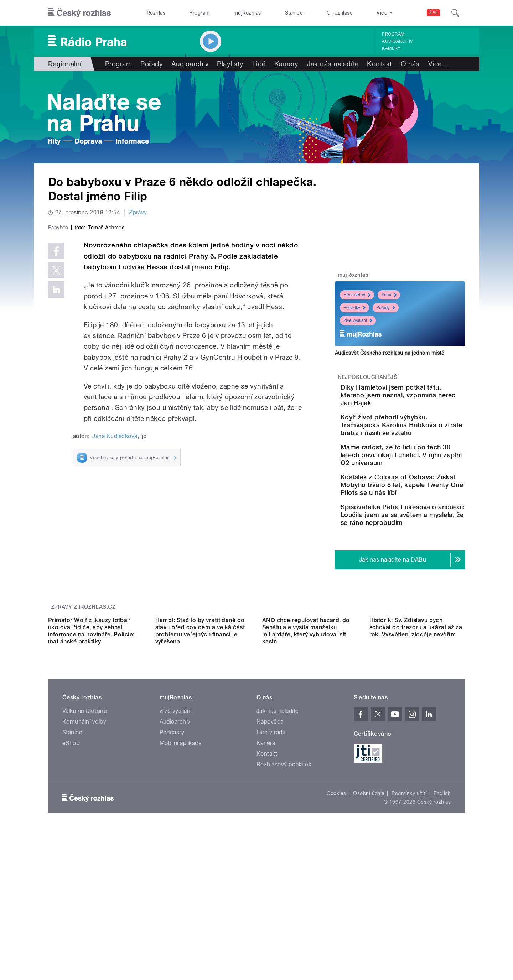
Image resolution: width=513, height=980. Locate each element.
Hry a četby (357, 295)
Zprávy (138, 212)
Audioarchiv (397, 41)
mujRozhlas (247, 13)
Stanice (294, 13)
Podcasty (172, 843)
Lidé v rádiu (272, 843)
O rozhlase (340, 13)
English (442, 904)
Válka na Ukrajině (85, 821)
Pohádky (354, 308)
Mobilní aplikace (181, 853)
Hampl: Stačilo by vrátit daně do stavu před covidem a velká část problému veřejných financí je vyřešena (200, 741)
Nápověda (270, 832)
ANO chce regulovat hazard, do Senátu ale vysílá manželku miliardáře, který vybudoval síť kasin (306, 741)
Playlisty (230, 64)
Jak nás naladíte (333, 64)
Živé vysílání (358, 320)
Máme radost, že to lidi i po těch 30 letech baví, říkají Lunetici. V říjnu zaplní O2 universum (422, 475)
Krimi (389, 295)
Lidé (259, 64)
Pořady (152, 64)
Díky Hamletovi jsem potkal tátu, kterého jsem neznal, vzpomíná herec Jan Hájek (419, 399)
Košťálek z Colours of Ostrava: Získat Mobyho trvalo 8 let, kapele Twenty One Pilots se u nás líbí (421, 512)
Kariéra (266, 853)
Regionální (65, 64)
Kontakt (379, 64)
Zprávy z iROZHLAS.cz (83, 653)
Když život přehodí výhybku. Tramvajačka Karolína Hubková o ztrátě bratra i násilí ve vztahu (421, 437)
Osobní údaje (369, 904)
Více (438, 64)
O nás (410, 64)
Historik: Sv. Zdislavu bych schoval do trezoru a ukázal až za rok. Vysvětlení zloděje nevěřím (416, 738)
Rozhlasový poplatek (284, 875)
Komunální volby (84, 832)
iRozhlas (156, 13)
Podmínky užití (409, 904)
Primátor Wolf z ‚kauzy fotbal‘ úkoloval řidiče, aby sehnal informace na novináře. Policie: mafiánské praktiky (91, 741)
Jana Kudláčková (115, 587)
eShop (71, 853)
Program (199, 13)
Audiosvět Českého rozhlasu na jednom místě (390, 353)
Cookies (336, 904)
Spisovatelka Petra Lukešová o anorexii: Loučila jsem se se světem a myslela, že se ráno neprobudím (421, 554)
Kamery (391, 48)
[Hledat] (455, 13)
